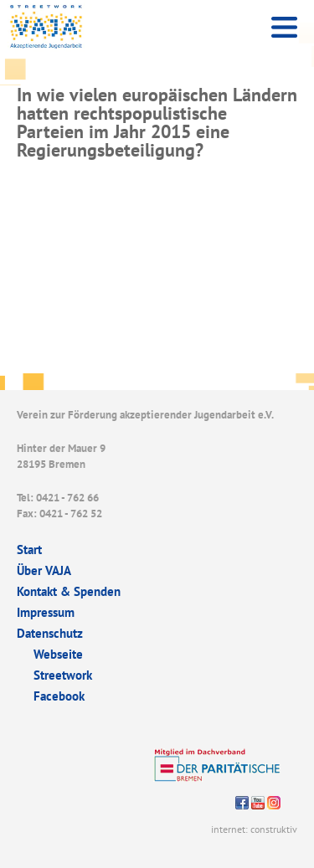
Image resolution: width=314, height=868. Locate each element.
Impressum (46, 612)
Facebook (59, 696)
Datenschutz (50, 633)
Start (29, 550)
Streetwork (63, 675)
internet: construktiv (254, 829)
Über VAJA (44, 570)
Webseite (58, 654)
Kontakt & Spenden (69, 591)
